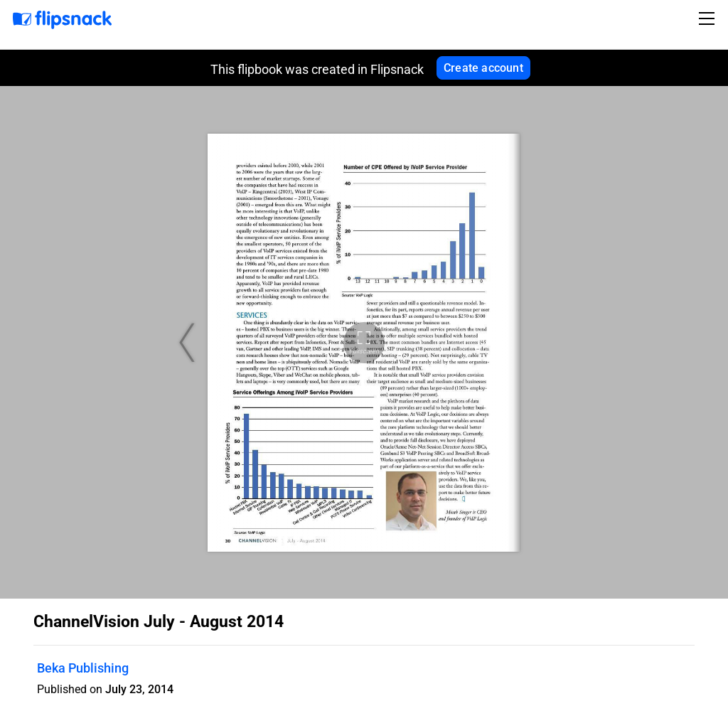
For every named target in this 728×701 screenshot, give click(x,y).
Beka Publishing (83, 668)
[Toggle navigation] (709, 18)
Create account (483, 68)
